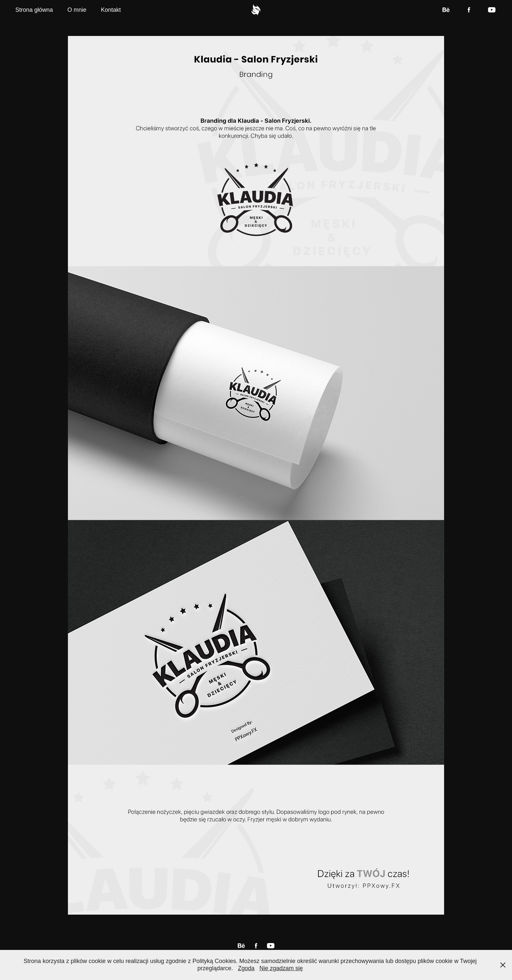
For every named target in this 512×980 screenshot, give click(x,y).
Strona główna (34, 10)
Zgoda (246, 968)
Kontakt (111, 10)
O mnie (77, 10)
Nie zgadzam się (281, 968)
